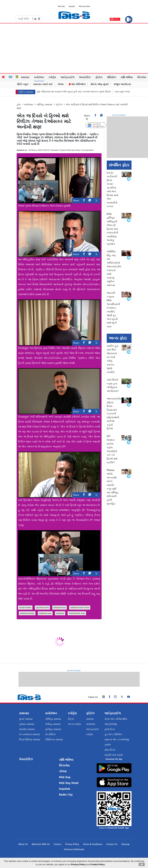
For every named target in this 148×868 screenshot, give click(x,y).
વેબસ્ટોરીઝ (85, 77)
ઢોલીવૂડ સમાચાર (53, 724)
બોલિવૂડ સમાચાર (53, 719)
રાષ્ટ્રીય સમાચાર (27, 729)
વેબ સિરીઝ (50, 734)
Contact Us (112, 844)
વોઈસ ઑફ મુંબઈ (100, 84)
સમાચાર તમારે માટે (43, 84)
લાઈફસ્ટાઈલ (68, 77)
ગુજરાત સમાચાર (27, 724)
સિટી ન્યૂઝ (23, 84)
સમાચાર (25, 77)
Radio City (66, 795)
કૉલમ (61, 84)
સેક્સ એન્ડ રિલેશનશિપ (116, 719)
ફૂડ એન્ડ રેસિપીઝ (113, 734)
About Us (23, 844)
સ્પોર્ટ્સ (52, 77)
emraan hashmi (25, 607)
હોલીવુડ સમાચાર (53, 729)
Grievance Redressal (74, 849)
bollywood (60, 613)
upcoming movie (42, 607)
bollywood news (45, 613)
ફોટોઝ (99, 77)
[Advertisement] (74, 48)
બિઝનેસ (142, 77)
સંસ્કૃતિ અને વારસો (114, 755)
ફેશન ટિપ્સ (110, 750)
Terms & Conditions (93, 844)
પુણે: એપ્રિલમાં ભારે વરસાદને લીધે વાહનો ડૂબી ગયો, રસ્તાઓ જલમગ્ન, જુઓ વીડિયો (79, 92)
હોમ (19, 105)
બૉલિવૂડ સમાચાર (45, 105)
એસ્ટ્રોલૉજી (111, 724)
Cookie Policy (97, 864)
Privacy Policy (72, 844)
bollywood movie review (80, 607)
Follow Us (98, 125)
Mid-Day (61, 6)
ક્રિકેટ (71, 719)
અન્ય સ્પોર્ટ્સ (74, 724)
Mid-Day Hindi (84, 6)
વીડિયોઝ (112, 77)
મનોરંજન (39, 77)
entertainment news (77, 613)
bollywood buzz (60, 607)
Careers (58, 844)
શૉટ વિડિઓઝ (77, 84)
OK (142, 864)
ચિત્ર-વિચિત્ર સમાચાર (30, 740)
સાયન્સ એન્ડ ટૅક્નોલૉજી (117, 740)
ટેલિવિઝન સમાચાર (54, 740)
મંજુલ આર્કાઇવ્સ (122, 84)
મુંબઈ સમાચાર (26, 719)
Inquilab (72, 6)
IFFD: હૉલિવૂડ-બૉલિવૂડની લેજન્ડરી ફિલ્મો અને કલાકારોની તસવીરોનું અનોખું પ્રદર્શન (112, 229)
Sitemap (125, 844)
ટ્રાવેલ (108, 745)
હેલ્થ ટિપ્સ (110, 729)
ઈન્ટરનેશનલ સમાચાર (30, 734)
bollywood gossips (27, 613)
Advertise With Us (41, 844)
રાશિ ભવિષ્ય (127, 77)
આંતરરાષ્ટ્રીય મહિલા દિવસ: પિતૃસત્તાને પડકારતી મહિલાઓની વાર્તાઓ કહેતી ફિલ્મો (114, 414)
